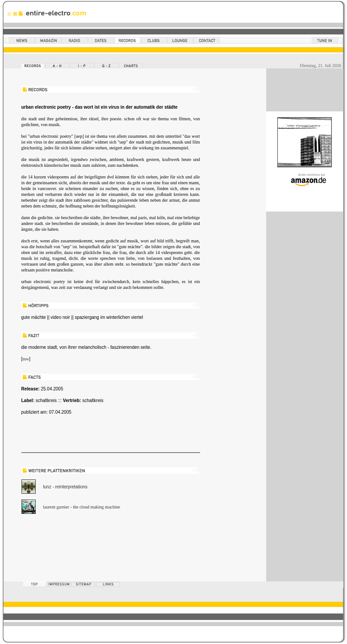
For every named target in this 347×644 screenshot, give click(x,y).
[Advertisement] (126, 551)
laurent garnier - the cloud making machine (82, 507)
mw (26, 359)
